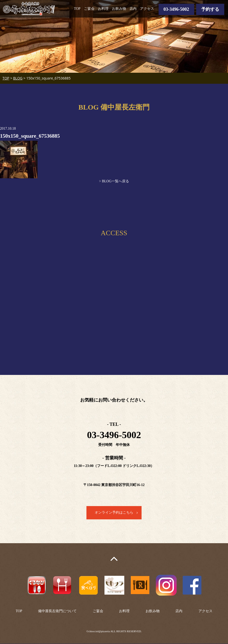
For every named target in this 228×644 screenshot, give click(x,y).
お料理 (103, 9)
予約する (210, 9)
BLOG (18, 78)
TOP (77, 9)
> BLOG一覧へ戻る (114, 181)
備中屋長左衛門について (57, 611)
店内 (133, 9)
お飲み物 (119, 9)
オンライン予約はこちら (114, 513)
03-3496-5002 (176, 9)
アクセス (147, 9)
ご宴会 (89, 9)
